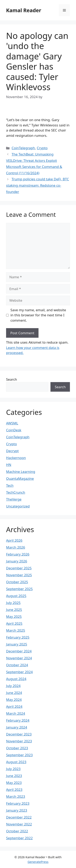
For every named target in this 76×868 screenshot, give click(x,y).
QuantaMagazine (20, 478)
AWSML (12, 423)
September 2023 (19, 755)
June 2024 (14, 693)
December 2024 (19, 651)
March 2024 (16, 713)
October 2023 (17, 748)
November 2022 (19, 824)
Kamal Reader (24, 10)
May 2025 (14, 616)
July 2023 (13, 769)
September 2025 (19, 589)
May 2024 (14, 700)
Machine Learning (21, 472)
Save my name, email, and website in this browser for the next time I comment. (38, 315)
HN (9, 465)
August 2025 (16, 596)
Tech (10, 485)
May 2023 (14, 783)
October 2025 (17, 582)
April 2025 (14, 623)
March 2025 (16, 630)
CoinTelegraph (23, 148)
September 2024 (19, 672)
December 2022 (19, 817)
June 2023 (14, 776)
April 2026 (14, 540)
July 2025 (13, 603)
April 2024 (14, 706)
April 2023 (14, 790)
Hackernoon (16, 458)
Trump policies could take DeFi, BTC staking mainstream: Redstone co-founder (37, 185)
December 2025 (19, 568)
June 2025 (14, 610)
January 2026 (17, 561)
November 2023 (19, 741)
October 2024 (17, 665)
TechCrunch (16, 492)
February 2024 (18, 720)
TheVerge (14, 499)
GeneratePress (38, 862)
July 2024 (13, 686)
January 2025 (17, 644)
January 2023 (17, 810)
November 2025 (19, 575)
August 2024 (16, 679)
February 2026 (18, 554)
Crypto (42, 148)
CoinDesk (14, 430)
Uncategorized (18, 506)
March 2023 (16, 796)
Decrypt (12, 451)
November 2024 (19, 658)
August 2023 (16, 762)
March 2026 (16, 547)
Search (12, 379)
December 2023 (19, 734)
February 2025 (18, 637)
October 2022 (17, 831)
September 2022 (19, 838)
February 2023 (18, 803)
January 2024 (17, 727)
